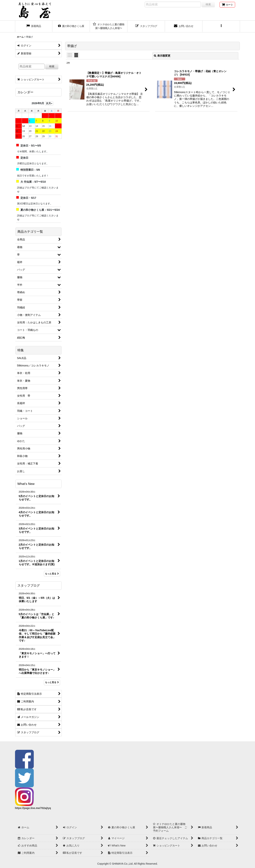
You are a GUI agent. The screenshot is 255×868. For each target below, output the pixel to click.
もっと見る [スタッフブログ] (52, 682)
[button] (221, 26)
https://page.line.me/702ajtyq (33, 808)
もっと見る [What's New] (52, 574)
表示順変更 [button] (162, 56)
